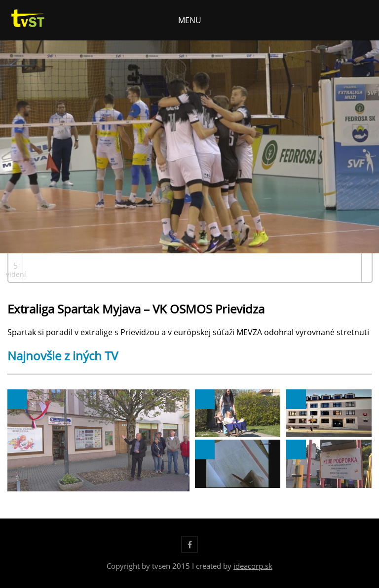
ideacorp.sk (253, 566)
